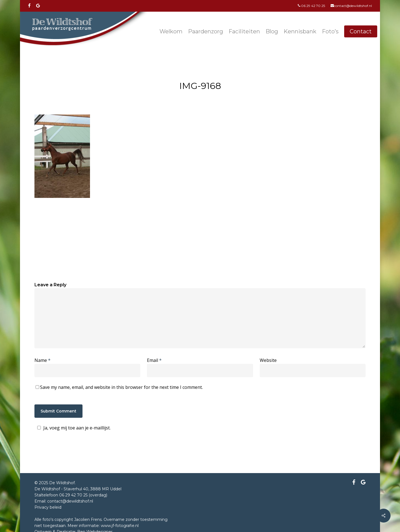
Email (154, 360)
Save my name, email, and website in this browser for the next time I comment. (121, 387)
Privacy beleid (48, 507)
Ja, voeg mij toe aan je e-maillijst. (73, 428)
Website (268, 360)
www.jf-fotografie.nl (120, 526)
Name (42, 360)
